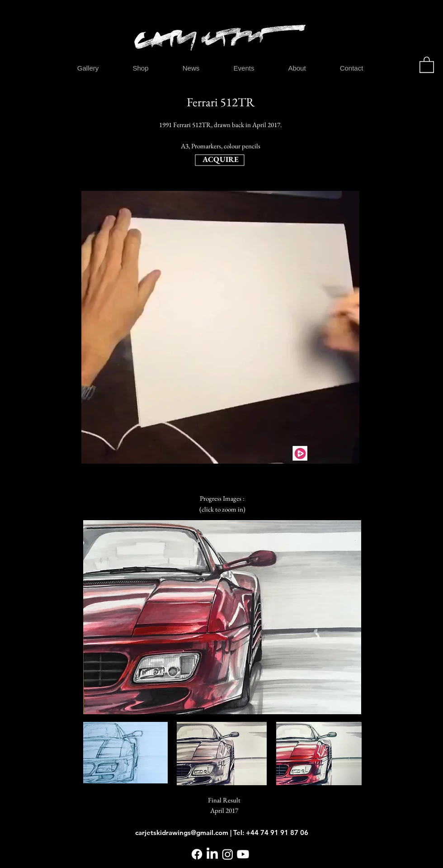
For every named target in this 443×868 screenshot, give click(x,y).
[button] (427, 64)
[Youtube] (243, 854)
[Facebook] (197, 854)
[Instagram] (228, 854)
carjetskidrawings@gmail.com (182, 832)
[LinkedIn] (212, 854)
